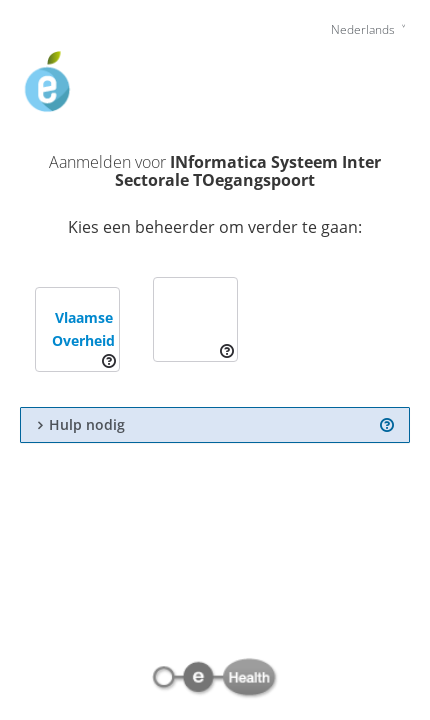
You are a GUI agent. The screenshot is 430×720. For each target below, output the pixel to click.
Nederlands (364, 29)
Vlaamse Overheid (83, 329)
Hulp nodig (87, 425)
